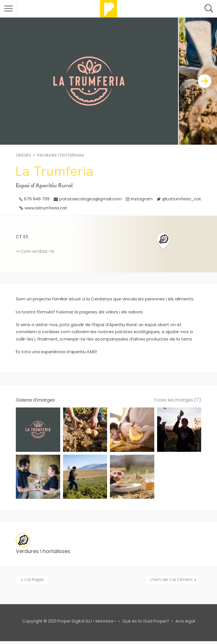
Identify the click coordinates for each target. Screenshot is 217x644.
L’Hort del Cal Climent (172, 580)
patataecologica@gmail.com (91, 199)
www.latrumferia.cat (46, 208)
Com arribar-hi (37, 251)
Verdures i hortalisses (60, 155)
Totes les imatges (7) (177, 400)
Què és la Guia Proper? (146, 621)
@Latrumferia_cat (182, 199)
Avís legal (185, 621)
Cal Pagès (34, 580)
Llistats (23, 155)
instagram (142, 199)
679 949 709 (37, 199)
